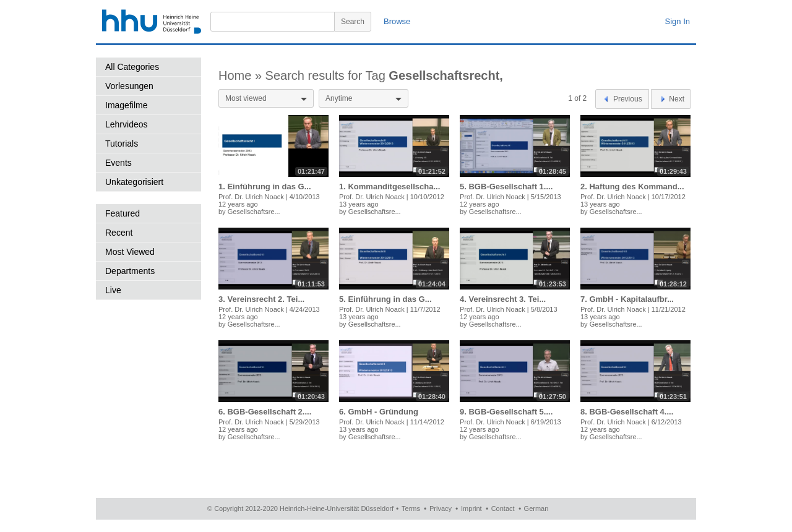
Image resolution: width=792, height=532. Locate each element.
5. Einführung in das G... (385, 299)
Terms (411, 508)
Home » (242, 75)
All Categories (132, 67)
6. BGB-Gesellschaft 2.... (265, 412)
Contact (503, 508)
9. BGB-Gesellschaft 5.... (506, 412)
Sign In (678, 21)
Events (118, 163)
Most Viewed (130, 252)
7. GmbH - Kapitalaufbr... (627, 299)
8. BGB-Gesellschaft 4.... (627, 412)
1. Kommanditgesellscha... (390, 187)
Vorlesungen (129, 86)
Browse (397, 21)
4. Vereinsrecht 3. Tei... (503, 299)
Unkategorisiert (134, 182)
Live (113, 290)
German (536, 508)
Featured (123, 213)
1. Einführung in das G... (265, 187)
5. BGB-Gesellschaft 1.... (506, 187)
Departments (130, 271)
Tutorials (122, 144)
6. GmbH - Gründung (379, 412)
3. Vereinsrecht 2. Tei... (261, 299)
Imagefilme (126, 105)
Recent (119, 233)
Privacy (441, 508)
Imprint (471, 508)
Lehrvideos (127, 124)
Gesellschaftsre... (254, 212)
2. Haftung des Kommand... (632, 187)
